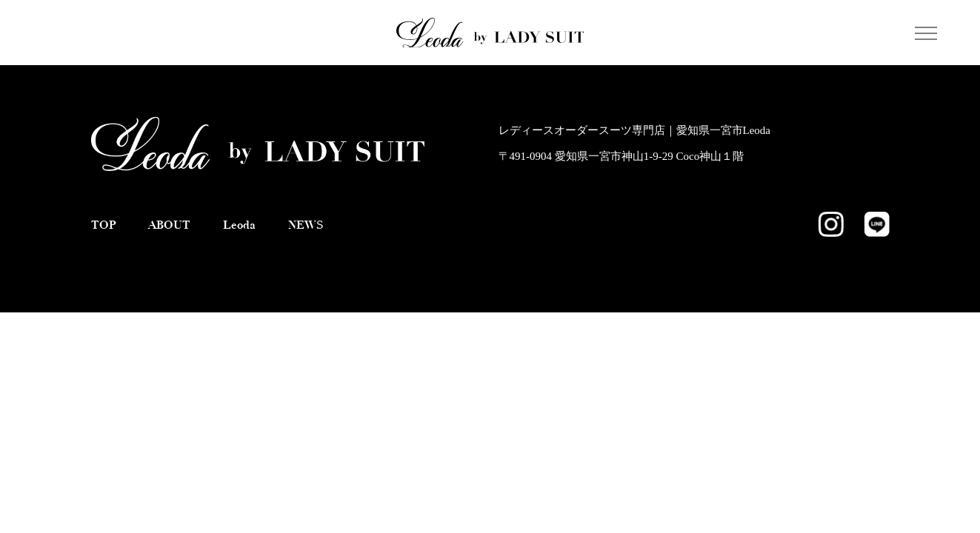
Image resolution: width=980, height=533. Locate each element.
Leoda (239, 225)
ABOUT (169, 225)
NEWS (306, 225)
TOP (104, 225)
